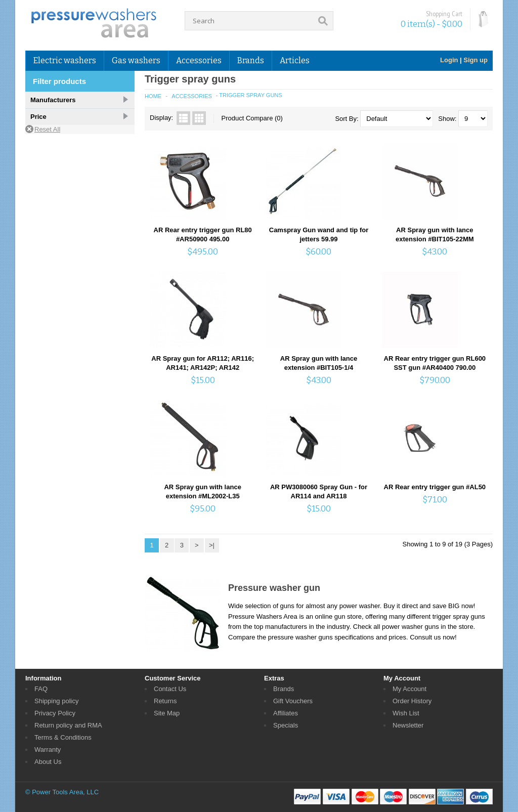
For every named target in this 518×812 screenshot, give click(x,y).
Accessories (199, 60)
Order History (412, 701)
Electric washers (65, 60)
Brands (251, 60)
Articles (295, 60)
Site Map (167, 713)
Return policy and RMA (68, 725)
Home (153, 96)
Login (449, 60)
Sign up (476, 60)
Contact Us (170, 689)
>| (212, 545)
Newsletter (408, 725)
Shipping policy (56, 701)
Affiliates (286, 713)
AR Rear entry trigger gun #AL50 (435, 487)
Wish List (406, 713)
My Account (409, 689)
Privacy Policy (55, 713)
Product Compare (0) (252, 118)
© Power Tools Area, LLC (62, 792)
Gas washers (136, 60)
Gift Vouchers (293, 701)
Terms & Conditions (63, 737)
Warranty (48, 750)
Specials (286, 725)
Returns (165, 701)
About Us (48, 762)
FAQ (41, 689)
